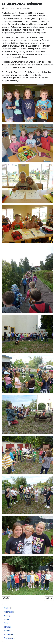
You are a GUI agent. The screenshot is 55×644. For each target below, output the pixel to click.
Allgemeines (9, 612)
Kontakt (7, 631)
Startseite (8, 608)
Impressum (9, 634)
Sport (6, 623)
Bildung (7, 616)
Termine (7, 627)
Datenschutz (9, 638)
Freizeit (7, 619)
